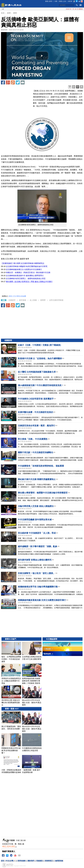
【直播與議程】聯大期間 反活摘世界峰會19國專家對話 (23, 263)
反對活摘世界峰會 (56, 300)
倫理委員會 (59, 861)
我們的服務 (22, 861)
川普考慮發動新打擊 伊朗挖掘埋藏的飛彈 (63, 9)
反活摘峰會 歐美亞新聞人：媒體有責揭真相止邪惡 (26, 279)
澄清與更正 (49, 861)
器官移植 (23, 300)
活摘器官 (12, 300)
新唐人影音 (49, 1)
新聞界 (43, 300)
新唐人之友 (63, 1)
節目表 (70, 1)
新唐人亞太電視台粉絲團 (17, 296)
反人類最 (33, 300)
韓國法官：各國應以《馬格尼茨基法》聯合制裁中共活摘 (28, 273)
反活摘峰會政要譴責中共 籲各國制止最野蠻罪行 (25, 276)
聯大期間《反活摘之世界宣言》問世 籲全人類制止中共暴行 (29, 282)
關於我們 (31, 861)
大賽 (56, 1)
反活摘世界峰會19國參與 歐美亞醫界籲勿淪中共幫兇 (27, 266)
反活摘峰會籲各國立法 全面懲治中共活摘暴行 (24, 269)
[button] (42, 56)
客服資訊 (40, 861)
